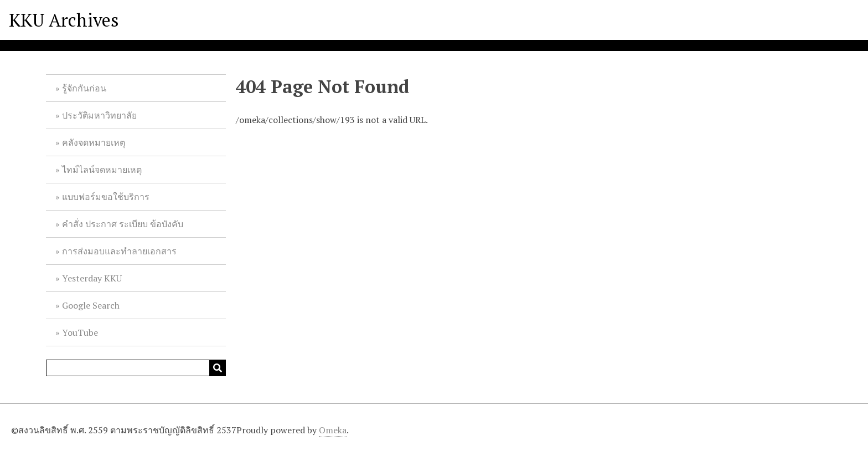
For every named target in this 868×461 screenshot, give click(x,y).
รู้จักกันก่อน (84, 88)
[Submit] (218, 368)
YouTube (80, 332)
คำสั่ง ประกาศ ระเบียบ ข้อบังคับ (123, 224)
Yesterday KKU (92, 278)
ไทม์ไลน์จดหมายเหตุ (102, 170)
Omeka (333, 430)
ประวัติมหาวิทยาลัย (99, 115)
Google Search (91, 305)
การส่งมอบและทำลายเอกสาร (119, 251)
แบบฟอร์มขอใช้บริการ (106, 197)
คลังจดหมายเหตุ (94, 142)
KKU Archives (64, 20)
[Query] (136, 368)
